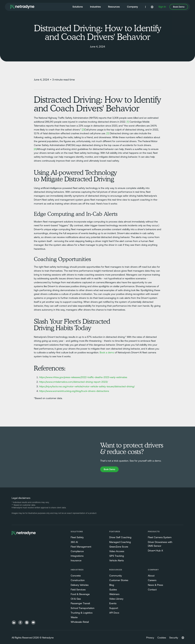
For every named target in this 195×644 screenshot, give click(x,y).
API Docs (114, 613)
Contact (152, 590)
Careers (152, 580)
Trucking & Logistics (82, 613)
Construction (78, 580)
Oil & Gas (76, 599)
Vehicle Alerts (117, 560)
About (151, 576)
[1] (128, 122)
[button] (78, 7)
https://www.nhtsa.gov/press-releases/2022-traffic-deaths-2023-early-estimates (83, 377)
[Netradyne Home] (22, 7)
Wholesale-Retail (80, 622)
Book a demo (107, 352)
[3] (108, 133)
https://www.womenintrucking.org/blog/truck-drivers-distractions (74, 391)
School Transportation (83, 608)
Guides (113, 590)
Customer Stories (119, 580)
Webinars (114, 594)
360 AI (74, 542)
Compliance (77, 551)
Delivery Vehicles (80, 585)
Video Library (116, 599)
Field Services (78, 590)
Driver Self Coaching (120, 537)
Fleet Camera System (160, 537)
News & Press (155, 585)
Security (174, 638)
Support (114, 608)
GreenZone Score (119, 547)
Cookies (162, 638)
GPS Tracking (117, 556)
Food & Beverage (80, 594)
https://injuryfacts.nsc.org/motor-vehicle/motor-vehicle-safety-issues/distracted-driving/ (87, 386)
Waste (74, 617)
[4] (35, 149)
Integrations (77, 556)
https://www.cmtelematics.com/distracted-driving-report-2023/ (73, 382)
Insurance (76, 560)
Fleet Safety (77, 537)
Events (113, 603)
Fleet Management (81, 547)
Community (116, 576)
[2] (83, 130)
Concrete (76, 576)
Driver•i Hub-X (155, 551)
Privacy (150, 638)
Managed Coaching (120, 542)
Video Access (117, 551)
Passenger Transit (80, 603)
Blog (112, 585)
